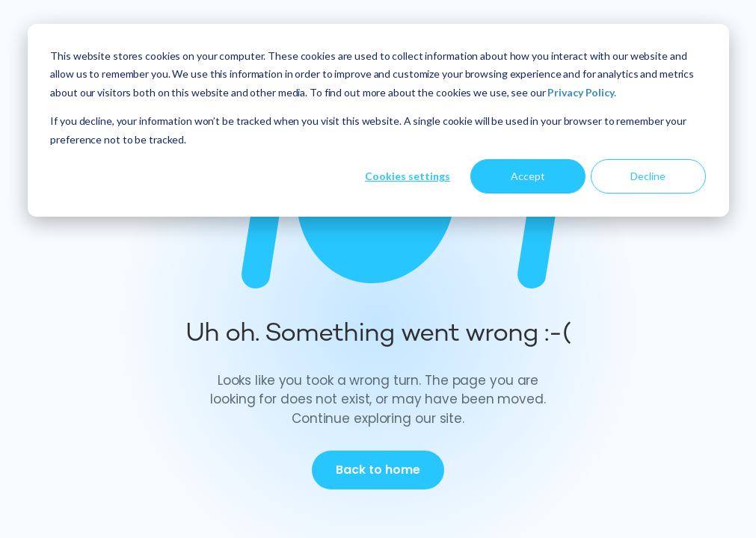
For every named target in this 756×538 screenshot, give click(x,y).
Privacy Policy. (581, 92)
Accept (528, 176)
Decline (648, 176)
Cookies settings (408, 176)
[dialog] (378, 120)
